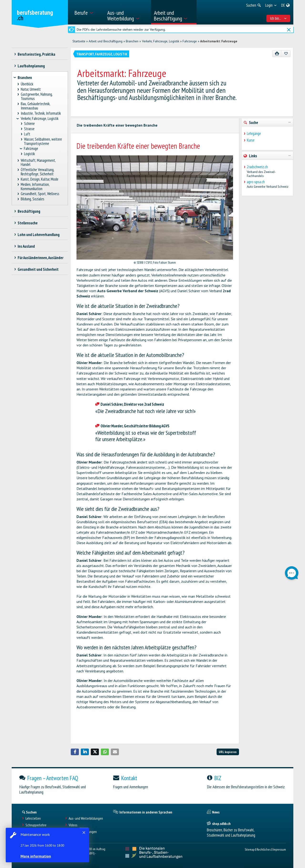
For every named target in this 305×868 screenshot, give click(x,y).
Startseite (79, 41)
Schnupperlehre (36, 825)
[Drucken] (277, 54)
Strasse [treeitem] (29, 129)
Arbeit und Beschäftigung (106, 41)
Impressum (279, 849)
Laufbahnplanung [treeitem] (31, 66)
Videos (73, 825)
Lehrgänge (254, 133)
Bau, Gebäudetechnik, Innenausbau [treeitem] (36, 106)
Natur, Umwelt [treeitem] (31, 89)
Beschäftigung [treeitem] (29, 211)
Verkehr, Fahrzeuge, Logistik (161, 41)
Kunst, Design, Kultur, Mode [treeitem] (40, 179)
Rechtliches (264, 849)
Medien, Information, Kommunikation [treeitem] (35, 187)
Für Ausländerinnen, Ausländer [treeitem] (40, 258)
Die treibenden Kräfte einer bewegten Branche (117, 125)
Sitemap (250, 849)
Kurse (251, 140)
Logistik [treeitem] (29, 154)
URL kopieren (228, 752)
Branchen (132, 41)
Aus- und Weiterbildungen (86, 818)
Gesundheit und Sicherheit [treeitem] (38, 269)
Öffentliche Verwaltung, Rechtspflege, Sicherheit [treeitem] (38, 172)
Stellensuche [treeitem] (28, 223)
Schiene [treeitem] (29, 124)
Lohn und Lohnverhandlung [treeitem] (38, 235)
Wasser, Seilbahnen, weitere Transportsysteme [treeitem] (43, 141)
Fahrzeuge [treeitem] (31, 149)
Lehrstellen (33, 818)
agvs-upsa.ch (256, 182)
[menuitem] (88, 12)
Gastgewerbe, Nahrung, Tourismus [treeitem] (37, 96)
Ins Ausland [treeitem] (26, 246)
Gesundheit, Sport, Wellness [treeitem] (40, 194)
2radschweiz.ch (257, 167)
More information (36, 856)
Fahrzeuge (190, 41)
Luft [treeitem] (27, 134)
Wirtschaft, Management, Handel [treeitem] (38, 163)
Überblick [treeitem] (27, 84)
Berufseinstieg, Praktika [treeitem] (36, 54)
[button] (75, 752)
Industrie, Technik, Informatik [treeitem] (41, 113)
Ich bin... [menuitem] (278, 18)
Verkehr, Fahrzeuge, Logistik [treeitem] (40, 119)
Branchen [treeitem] (25, 78)
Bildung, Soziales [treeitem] (33, 199)
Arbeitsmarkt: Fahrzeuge (219, 41)
